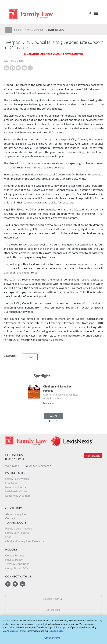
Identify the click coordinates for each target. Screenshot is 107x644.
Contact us (12, 518)
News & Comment (34, 30)
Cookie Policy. (56, 632)
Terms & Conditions (17, 564)
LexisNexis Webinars (18, 495)
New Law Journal (16, 487)
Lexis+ (9, 537)
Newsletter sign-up (53, 599)
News (30, 357)
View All (54, 416)
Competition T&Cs (17, 568)
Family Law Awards (17, 479)
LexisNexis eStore (16, 491)
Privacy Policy (14, 560)
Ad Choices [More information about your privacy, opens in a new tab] (12, 632)
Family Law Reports (17, 533)
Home (17, 30)
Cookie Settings (15, 555)
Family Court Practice (19, 528)
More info (49, 403)
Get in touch (93, 456)
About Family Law (16, 514)
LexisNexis (12, 483)
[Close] (101, 622)
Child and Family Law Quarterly (25, 541)
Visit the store (53, 610)
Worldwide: (13, 466)
